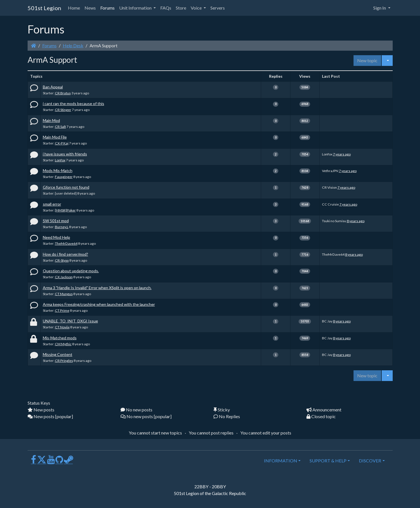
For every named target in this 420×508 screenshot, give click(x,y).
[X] (42, 462)
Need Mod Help (56, 237)
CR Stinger (63, 110)
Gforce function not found (66, 187)
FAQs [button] (166, 8)
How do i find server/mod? (65, 254)
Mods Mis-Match (58, 171)
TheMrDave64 (66, 243)
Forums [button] (107, 8)
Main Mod (51, 120)
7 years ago (342, 154)
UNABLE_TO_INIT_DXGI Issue (70, 321)
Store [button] (181, 8)
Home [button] (74, 8)
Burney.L (62, 227)
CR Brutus (63, 93)
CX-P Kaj (62, 143)
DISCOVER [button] (370, 461)
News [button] (90, 8)
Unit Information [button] (136, 8)
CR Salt (60, 127)
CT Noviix (62, 327)
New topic (367, 60)
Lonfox (60, 160)
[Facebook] (34, 462)
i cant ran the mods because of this (74, 103)
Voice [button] (197, 8)
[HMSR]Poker (65, 210)
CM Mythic (63, 344)
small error (52, 204)
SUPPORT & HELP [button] (328, 461)
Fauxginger (64, 177)
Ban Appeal (53, 87)
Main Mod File (55, 137)
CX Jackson (64, 277)
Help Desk (73, 45)
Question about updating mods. (71, 271)
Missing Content (58, 354)
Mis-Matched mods (60, 338)
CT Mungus (64, 294)
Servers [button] (218, 8)
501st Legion (44, 8)
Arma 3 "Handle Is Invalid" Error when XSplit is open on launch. (97, 288)
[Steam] (68, 462)
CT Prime (62, 310)
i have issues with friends (65, 154)
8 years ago (356, 221)
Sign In (380, 8)
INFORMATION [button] (281, 461)
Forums (49, 45)
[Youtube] (51, 462)
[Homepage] (34, 45)
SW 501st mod (56, 221)
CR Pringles (64, 361)
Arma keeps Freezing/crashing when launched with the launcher (99, 304)
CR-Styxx (62, 260)
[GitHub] (59, 462)
